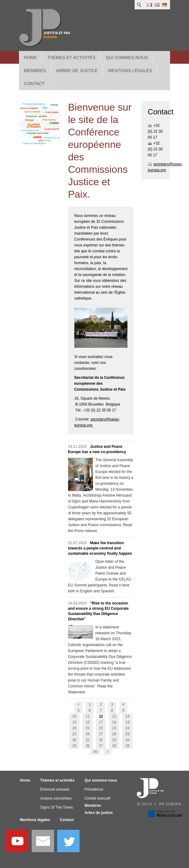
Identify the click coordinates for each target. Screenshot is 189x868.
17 (101, 722)
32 (101, 740)
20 (74, 728)
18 (114, 722)
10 (74, 716)
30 (74, 740)
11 (88, 716)
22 (101, 728)
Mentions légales (35, 820)
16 (88, 722)
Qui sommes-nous (127, 57)
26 (88, 734)
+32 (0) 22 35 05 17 (155, 131)
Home (30, 57)
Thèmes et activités (71, 57)
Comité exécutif (97, 798)
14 (127, 716)
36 (88, 746)
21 (88, 728)
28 (114, 734)
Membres (93, 806)
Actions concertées (56, 798)
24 (127, 728)
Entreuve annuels (55, 789)
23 (114, 728)
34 (127, 740)
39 (127, 746)
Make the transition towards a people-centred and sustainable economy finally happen (100, 548)
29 (127, 734)
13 (114, 716)
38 (114, 746)
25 (74, 734)
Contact (67, 820)
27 (101, 734)
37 (101, 746)
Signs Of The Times (56, 807)
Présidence (94, 789)
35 (74, 746)
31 (88, 740)
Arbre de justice (99, 813)
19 (127, 722)
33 (114, 740)
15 (74, 722)
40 (95, 752)
